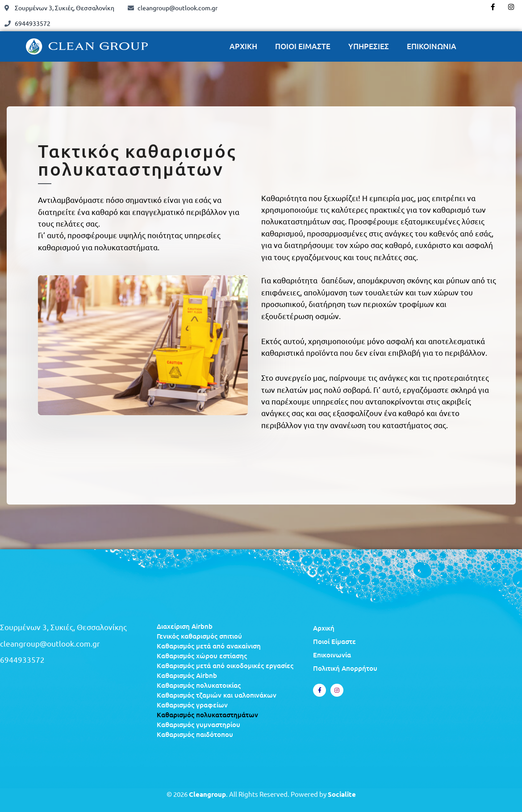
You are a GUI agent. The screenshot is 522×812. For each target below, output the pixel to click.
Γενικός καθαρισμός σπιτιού (199, 636)
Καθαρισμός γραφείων (192, 705)
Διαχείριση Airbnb (185, 626)
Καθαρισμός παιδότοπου (195, 734)
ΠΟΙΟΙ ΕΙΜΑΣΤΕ (303, 46)
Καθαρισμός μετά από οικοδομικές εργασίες (225, 665)
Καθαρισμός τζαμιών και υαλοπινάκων (217, 695)
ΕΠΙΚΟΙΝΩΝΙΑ (432, 46)
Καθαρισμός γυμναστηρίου (198, 724)
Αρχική (324, 628)
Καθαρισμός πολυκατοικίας (199, 685)
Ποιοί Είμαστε (334, 641)
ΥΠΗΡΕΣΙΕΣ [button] (369, 46)
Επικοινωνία (332, 655)
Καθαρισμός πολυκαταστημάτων (207, 715)
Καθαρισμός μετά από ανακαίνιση (209, 646)
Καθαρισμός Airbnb (187, 675)
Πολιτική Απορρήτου (345, 668)
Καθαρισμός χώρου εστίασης (202, 656)
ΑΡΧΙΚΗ (243, 46)
